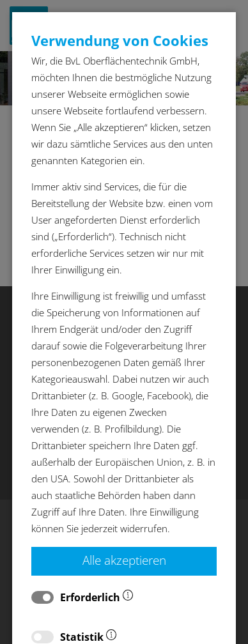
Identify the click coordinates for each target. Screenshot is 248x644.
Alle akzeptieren (124, 560)
